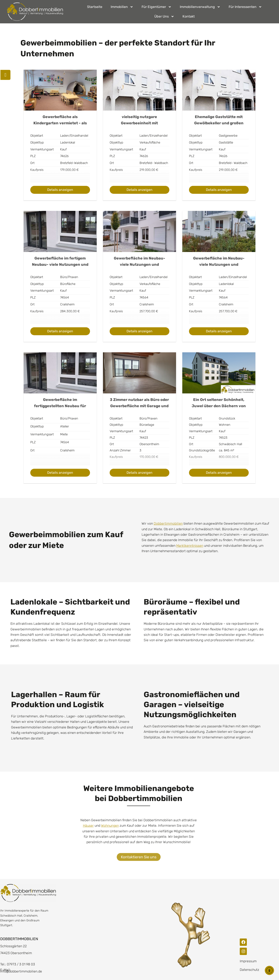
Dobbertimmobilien (168, 523)
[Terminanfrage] (6, 75)
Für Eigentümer (157, 7)
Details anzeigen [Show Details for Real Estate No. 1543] (139, 473)
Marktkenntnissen (190, 546)
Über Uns (164, 16)
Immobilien (122, 7)
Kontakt (189, 16)
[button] (9, 971)
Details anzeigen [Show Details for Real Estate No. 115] (60, 331)
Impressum (248, 961)
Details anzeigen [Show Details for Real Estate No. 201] (60, 473)
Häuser (88, 826)
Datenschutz (249, 970)
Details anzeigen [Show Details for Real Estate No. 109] (219, 190)
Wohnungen (110, 826)
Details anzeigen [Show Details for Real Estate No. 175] (139, 331)
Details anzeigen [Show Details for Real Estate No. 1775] (219, 473)
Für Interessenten (245, 7)
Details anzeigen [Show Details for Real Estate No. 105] (139, 190)
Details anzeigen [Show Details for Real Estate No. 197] (219, 331)
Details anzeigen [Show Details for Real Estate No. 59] (60, 190)
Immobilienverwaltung (200, 7)
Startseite (95, 7)
